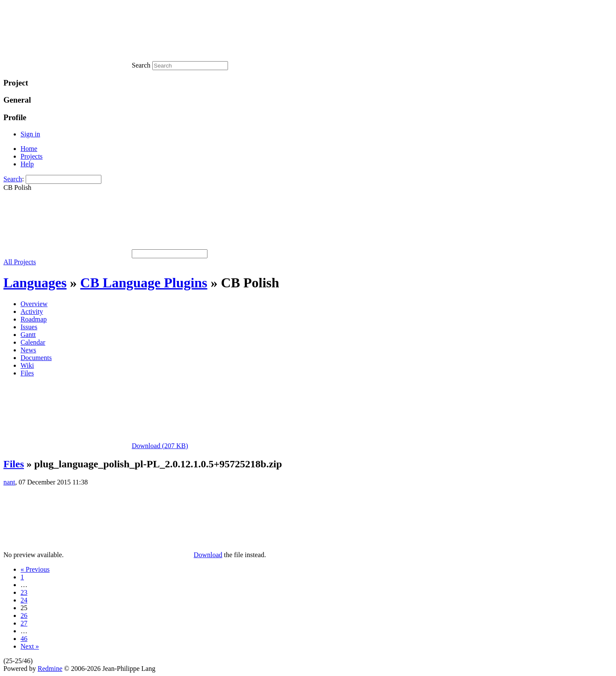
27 (24, 623)
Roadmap (34, 319)
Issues (29, 327)
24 (24, 600)
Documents (36, 358)
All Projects (20, 262)
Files (27, 373)
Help (27, 164)
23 (24, 592)
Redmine (50, 669)
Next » (30, 646)
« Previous (35, 569)
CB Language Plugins (144, 283)
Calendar (33, 342)
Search (13, 179)
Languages (35, 283)
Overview (34, 304)
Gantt (28, 335)
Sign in (30, 134)
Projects (32, 156)
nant (9, 482)
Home (29, 149)
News (28, 350)
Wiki (27, 365)
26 (24, 615)
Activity (32, 311)
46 (24, 639)
